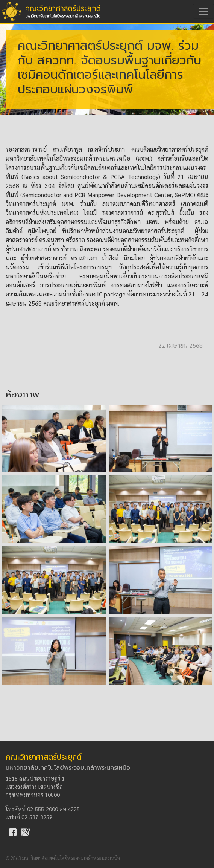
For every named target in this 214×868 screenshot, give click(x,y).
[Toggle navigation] (203, 11)
